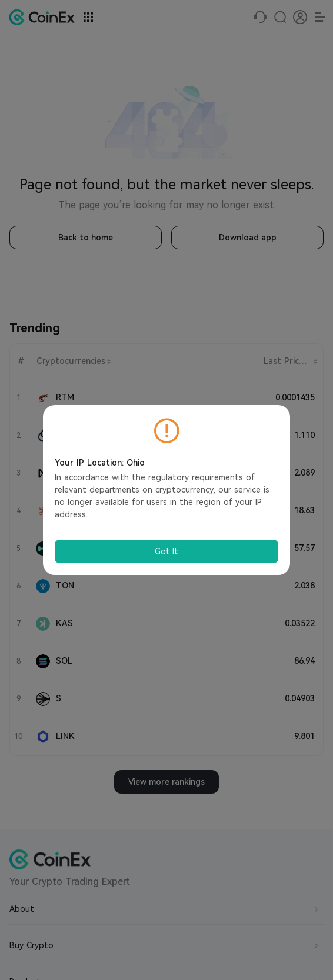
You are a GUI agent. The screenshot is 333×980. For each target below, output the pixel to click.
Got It (166, 551)
